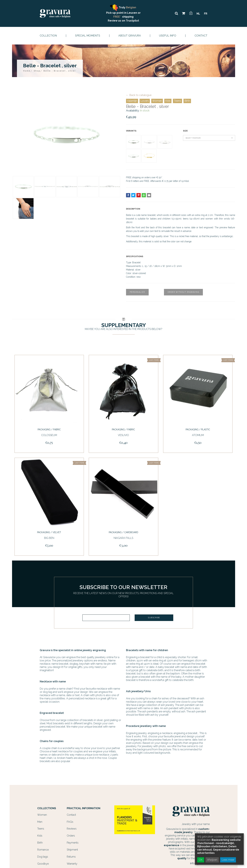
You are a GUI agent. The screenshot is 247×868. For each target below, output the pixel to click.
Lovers (145, 101)
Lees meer (228, 860)
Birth (187, 101)
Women (157, 101)
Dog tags (43, 855)
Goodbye (43, 862)
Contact (201, 36)
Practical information (84, 807)
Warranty (72, 862)
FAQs (70, 821)
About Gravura (130, 36)
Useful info (168, 36)
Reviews (72, 827)
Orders (71, 834)
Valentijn (132, 101)
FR (206, 14)
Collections (47, 807)
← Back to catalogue (139, 95)
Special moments (88, 36)
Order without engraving (183, 292)
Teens (177, 101)
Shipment (72, 848)
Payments (73, 841)
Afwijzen (212, 860)
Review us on (117, 21)
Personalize (137, 292)
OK (201, 860)
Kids (168, 101)
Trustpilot (132, 21)
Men (40, 821)
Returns (71, 855)
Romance (43, 848)
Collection (48, 36)
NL (198, 14)
